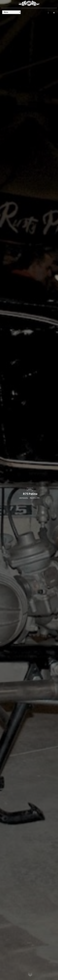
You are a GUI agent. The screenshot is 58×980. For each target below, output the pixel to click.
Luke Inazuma (24, 498)
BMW (30, 489)
